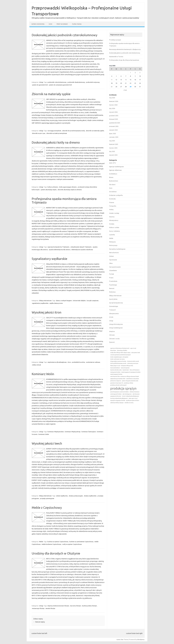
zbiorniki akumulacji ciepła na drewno (70, 190)
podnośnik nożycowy (93, 82)
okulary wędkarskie (90, 496)
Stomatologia (114, 306)
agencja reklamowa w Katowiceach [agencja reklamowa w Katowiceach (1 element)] (120, 348)
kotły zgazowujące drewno (68, 187)
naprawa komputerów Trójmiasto (58, 247)
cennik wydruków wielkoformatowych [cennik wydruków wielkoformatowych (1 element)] (120, 355)
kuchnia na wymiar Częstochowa (58, 542)
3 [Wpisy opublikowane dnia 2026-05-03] (140, 73)
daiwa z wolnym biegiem (64, 301)
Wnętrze (112, 331)
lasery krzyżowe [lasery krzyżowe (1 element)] (125, 368)
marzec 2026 (113, 105)
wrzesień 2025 (114, 126)
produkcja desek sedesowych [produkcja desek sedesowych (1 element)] (118, 385)
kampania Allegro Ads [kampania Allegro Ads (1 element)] (127, 366)
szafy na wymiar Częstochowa (72, 544)
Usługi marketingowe (116, 328)
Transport (112, 310)
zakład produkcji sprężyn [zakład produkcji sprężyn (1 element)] (117, 403)
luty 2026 (112, 108)
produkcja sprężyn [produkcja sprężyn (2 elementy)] (123, 388)
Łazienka (112, 235)
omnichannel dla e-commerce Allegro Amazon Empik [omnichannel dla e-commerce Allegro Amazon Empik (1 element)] (125, 376)
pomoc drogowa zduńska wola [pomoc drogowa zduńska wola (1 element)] (130, 381)
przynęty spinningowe (47, 498)
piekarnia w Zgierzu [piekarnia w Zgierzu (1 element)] (116, 381)
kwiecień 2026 (114, 101)
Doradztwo (113, 192)
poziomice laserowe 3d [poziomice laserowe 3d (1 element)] (117, 383)
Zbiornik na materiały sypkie (51, 94)
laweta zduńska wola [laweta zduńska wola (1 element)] (116, 370)
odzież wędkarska (62, 496)
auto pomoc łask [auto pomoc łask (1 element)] (136, 353)
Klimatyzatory (114, 220)
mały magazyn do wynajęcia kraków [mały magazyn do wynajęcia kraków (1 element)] (131, 372)
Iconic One (120, 639)
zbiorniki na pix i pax (39, 133)
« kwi (125, 90)
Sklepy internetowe (45, 301)
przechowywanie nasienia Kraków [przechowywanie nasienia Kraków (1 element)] (119, 392)
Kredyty (112, 224)
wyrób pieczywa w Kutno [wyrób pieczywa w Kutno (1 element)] (133, 400)
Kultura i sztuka (114, 227)
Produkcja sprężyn (115, 40)
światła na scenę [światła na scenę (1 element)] (129, 403)
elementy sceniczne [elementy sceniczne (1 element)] (133, 363)
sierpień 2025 (113, 130)
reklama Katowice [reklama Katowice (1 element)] (134, 392)
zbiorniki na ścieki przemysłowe (57, 133)
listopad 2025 (114, 119)
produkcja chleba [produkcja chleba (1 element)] (128, 383)
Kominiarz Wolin (43, 374)
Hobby (111, 210)
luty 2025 (112, 151)
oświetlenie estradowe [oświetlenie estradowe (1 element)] (133, 379)
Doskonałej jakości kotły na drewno (56, 142)
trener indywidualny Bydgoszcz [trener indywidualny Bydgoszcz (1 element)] (130, 396)
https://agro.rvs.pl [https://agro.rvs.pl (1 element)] (115, 366)
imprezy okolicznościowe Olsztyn (58, 606)
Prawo (111, 278)
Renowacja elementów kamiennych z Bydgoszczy (125, 49)
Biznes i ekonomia (38, 24)
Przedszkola (113, 281)
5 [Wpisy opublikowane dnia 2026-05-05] (116, 76)
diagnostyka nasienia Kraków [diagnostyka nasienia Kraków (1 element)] (118, 361)
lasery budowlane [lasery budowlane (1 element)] (115, 368)
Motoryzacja (113, 245)
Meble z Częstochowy (47, 508)
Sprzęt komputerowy (116, 303)
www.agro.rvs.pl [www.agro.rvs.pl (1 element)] (133, 398)
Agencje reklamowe (115, 170)
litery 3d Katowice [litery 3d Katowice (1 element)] (135, 370)
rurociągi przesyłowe (54, 131)
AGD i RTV (113, 163)
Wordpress (141, 639)
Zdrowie (112, 335)
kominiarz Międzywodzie (56, 432)
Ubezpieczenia (114, 313)
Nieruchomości (114, 253)
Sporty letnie (113, 299)
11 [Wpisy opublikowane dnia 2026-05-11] (112, 80)
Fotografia (113, 206)
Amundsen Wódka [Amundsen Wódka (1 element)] (122, 350)
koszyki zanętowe (93, 301)
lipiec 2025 (113, 134)
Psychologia (113, 285)
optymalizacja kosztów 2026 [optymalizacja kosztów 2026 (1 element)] (118, 379)
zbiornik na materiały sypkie (95, 131)
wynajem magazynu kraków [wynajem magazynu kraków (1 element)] (118, 400)
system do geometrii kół (40, 85)
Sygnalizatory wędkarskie (49, 259)
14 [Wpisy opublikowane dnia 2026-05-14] (126, 80)
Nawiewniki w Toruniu (116, 57)
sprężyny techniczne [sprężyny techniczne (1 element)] (116, 396)
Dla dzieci (112, 185)
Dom (50, 24)
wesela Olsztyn (50, 608)
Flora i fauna (77, 24)
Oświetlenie (113, 270)
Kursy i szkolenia (114, 231)
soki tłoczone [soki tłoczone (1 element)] (136, 394)
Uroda (111, 317)
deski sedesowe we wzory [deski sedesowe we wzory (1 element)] (117, 359)
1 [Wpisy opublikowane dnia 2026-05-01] (130, 73)
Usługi (41, 82)
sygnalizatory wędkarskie (40, 303)
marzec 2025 (113, 148)
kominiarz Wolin (44, 434)
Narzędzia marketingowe (117, 249)
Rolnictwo (112, 292)
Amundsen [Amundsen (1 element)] (113, 350)
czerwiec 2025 (114, 137)
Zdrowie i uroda (114, 339)
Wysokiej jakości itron (47, 312)
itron (69, 362)
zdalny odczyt (36, 365)
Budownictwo (114, 181)
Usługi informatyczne (116, 324)
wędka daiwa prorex (56, 303)
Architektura (113, 174)
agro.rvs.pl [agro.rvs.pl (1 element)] (133, 348)
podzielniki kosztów (78, 362)
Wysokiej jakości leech (47, 443)
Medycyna (112, 242)
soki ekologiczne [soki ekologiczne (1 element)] (127, 394)
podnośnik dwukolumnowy (76, 82)
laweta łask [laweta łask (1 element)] (126, 370)
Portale (112, 274)
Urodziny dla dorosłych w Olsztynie (56, 553)
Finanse (112, 202)
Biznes (111, 177)
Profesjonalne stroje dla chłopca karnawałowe (124, 60)
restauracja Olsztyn (38, 608)
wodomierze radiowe (93, 362)
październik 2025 (115, 123)
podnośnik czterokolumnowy (57, 82)
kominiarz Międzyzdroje (73, 432)
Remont (112, 288)
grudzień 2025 (114, 116)
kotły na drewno (53, 187)
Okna (111, 263)
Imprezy (112, 217)
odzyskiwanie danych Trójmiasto (81, 247)
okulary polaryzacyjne (76, 496)
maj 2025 (112, 141)
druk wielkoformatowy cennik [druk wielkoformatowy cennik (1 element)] (118, 363)
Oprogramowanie (115, 267)
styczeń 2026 (113, 112)
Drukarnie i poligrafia (116, 195)
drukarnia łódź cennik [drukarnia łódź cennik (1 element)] (133, 361)
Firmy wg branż (62, 24)
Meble (41, 542)
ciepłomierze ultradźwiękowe (57, 362)
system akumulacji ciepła (49, 190)
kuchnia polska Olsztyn (89, 606)
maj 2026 (112, 98)
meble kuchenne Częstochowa (51, 544)
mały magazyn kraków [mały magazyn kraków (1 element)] (116, 374)
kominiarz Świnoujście (89, 432)
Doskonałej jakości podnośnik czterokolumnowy (65, 35)
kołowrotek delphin (79, 301)
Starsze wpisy (39, 622)
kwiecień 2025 (114, 144)
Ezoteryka (112, 199)
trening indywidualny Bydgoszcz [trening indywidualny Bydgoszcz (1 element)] (119, 398)
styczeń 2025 (113, 155)
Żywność (112, 342)
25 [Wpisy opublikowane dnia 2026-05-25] (112, 87)
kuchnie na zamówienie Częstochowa (81, 542)
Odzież (111, 256)
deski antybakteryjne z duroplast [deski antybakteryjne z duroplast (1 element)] (119, 357)
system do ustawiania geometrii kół (60, 85)
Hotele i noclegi (114, 213)
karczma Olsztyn (76, 606)
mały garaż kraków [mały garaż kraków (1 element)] (115, 372)
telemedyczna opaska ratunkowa (82, 250)
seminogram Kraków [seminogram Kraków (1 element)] (116, 394)
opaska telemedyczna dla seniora (60, 250)
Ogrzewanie (113, 260)
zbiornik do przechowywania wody (74, 131)
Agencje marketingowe (116, 167)
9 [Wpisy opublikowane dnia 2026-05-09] (135, 76)
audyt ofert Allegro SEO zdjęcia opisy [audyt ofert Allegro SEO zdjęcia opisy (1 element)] (120, 353)
